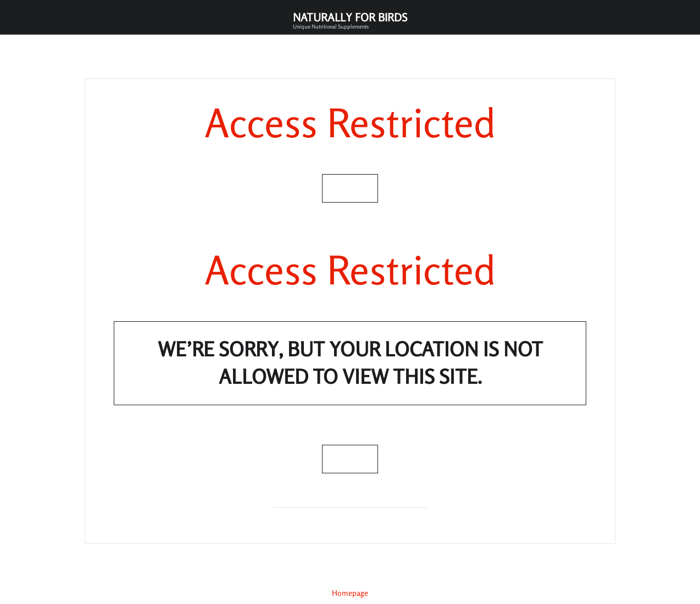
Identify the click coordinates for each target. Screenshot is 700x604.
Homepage (350, 593)
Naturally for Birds (350, 20)
